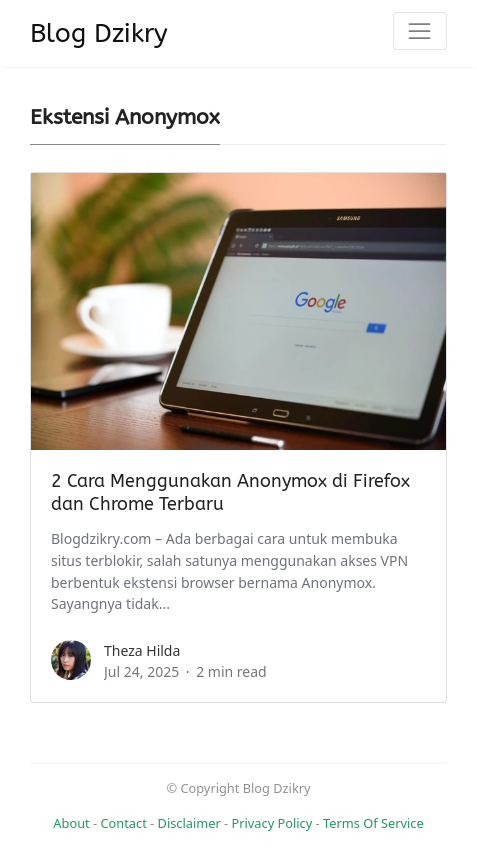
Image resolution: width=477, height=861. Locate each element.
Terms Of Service (373, 823)
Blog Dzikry (99, 33)
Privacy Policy (272, 823)
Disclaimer (189, 823)
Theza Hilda (142, 650)
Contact (123, 823)
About (71, 823)
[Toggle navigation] (420, 31)
